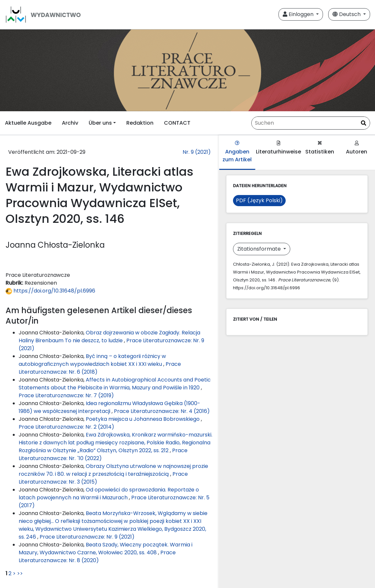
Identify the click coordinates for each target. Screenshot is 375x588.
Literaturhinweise (278, 148)
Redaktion (140, 123)
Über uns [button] (100, 123)
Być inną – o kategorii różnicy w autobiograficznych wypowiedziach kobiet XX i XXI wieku (92, 360)
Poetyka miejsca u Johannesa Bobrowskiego (143, 419)
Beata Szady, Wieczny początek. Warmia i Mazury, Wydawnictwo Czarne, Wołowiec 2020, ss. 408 (106, 549)
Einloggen (299, 14)
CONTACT (177, 123)
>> (20, 573)
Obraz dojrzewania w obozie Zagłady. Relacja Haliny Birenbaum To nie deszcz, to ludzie (109, 337)
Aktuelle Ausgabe (28, 123)
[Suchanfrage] (311, 123)
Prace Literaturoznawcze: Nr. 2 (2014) (66, 427)
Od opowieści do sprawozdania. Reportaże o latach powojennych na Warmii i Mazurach (109, 494)
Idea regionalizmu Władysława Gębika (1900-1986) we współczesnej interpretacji (109, 407)
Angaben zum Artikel (237, 152)
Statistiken (320, 148)
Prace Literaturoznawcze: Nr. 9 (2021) (87, 537)
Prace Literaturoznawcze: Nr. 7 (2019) (66, 395)
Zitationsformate (260, 249)
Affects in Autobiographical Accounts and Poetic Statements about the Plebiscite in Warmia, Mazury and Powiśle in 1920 (115, 384)
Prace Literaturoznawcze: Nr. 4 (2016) (162, 411)
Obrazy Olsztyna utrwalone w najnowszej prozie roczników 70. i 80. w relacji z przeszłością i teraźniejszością (113, 470)
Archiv (70, 123)
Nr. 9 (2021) (197, 152)
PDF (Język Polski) (259, 200)
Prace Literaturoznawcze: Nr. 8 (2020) (97, 556)
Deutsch (347, 14)
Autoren (357, 148)
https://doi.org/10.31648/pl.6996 (50, 291)
